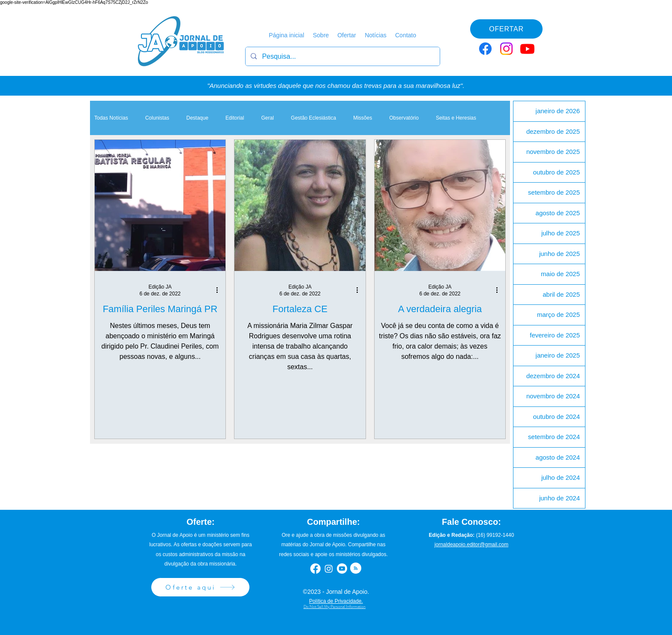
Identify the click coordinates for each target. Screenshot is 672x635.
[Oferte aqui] (200, 587)
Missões (363, 118)
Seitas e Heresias (456, 118)
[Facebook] (485, 49)
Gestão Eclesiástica (313, 118)
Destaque (197, 118)
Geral (267, 118)
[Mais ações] (220, 290)
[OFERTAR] (506, 29)
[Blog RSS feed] (356, 569)
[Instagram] (506, 49)
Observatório (404, 118)
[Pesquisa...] (342, 56)
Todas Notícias (111, 118)
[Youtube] (527, 49)
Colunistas (157, 118)
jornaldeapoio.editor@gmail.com (471, 545)
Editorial (235, 118)
